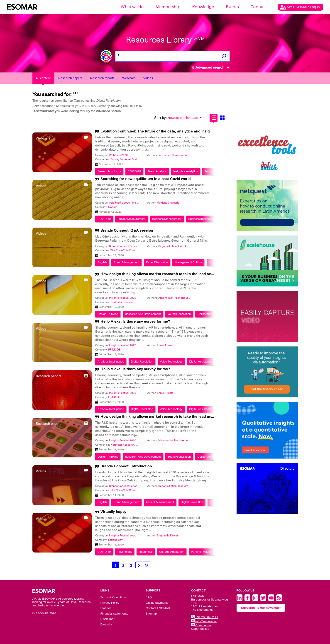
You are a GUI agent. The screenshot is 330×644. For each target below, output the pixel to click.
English (102, 262)
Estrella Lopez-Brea (190, 246)
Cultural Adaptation (172, 552)
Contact (258, 7)
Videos (148, 78)
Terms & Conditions (114, 597)
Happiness (146, 552)
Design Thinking (108, 314)
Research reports (102, 78)
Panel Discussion (157, 262)
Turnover (210, 171)
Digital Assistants (200, 362)
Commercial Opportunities (201, 627)
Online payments (157, 603)
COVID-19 (134, 171)
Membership (168, 7)
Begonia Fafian (167, 246)
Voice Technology (171, 362)
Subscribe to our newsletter (261, 608)
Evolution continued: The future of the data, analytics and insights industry (165, 131)
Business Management (167, 219)
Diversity (106, 624)
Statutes (106, 608)
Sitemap (151, 614)
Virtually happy (114, 512)
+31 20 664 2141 (205, 617)
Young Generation (179, 314)
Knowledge (203, 7)
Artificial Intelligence (111, 362)
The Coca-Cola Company (126, 250)
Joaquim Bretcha (188, 486)
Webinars (129, 78)
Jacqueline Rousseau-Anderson (178, 155)
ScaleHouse (139, 159)
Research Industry (109, 171)
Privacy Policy (110, 603)
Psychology (125, 552)
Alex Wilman (166, 298)
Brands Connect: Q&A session (127, 231)
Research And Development (143, 314)
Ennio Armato (165, 345)
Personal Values (201, 552)
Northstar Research (122, 302)
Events (232, 7)
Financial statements (114, 614)
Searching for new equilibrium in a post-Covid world (146, 179)
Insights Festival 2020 (123, 298)
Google (113, 207)
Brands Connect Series (123, 246)
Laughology (115, 540)
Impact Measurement (131, 219)
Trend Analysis (157, 171)
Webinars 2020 (118, 155)
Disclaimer (108, 619)
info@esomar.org (205, 621)
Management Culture (188, 262)
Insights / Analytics (186, 171)
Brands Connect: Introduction (126, 466)
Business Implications (202, 219)
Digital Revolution (142, 362)
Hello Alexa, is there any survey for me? (135, 322)
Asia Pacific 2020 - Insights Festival (131, 203)
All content (43, 78)
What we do (132, 7)
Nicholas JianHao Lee (188, 298)
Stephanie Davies (168, 536)
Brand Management (126, 262)
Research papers (70, 78)
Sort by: (160, 118)
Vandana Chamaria (168, 203)
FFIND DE (114, 350)
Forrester (125, 159)
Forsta (114, 159)
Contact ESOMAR (158, 608)
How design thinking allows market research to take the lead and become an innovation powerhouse (188, 274)
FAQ (149, 597)
